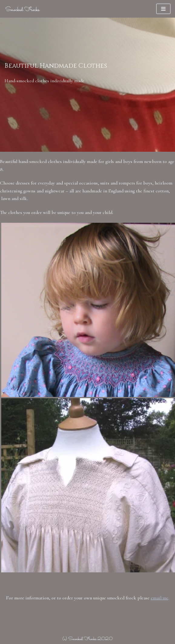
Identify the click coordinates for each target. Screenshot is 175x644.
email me (160, 598)
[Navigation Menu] (163, 9)
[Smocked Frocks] (23, 9)
